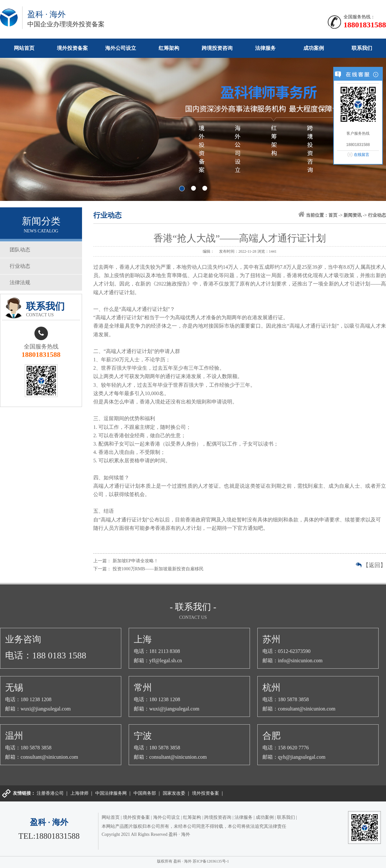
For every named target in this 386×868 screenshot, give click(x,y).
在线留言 (362, 155)
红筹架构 (169, 48)
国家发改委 (174, 793)
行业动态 (20, 266)
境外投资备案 (72, 48)
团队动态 (20, 250)
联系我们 (362, 48)
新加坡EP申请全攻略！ (135, 561)
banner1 (193, 129)
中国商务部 (145, 793)
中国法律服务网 (111, 793)
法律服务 (265, 48)
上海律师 (79, 793)
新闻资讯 (353, 215)
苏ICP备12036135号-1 (211, 861)
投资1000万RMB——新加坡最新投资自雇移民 (158, 569)
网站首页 (24, 48)
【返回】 (374, 565)
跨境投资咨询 (217, 48)
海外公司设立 (121, 48)
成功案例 (314, 48)
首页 (333, 215)
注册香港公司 (50, 793)
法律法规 (20, 282)
